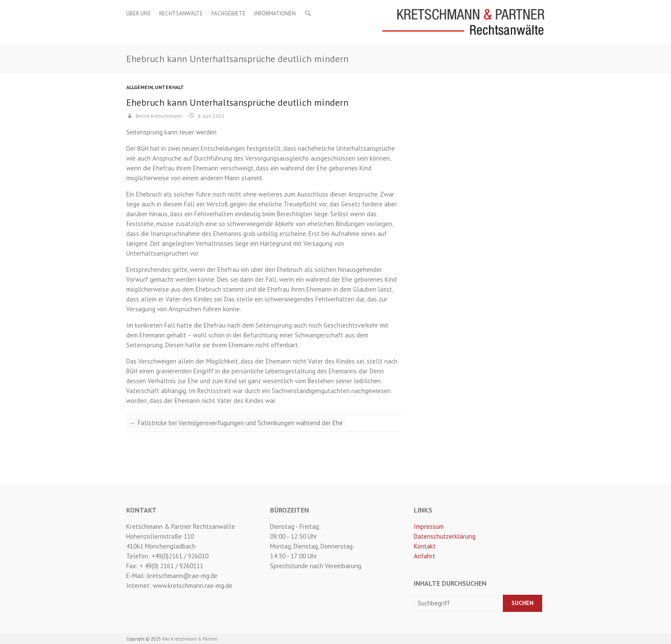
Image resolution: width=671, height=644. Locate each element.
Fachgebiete (229, 13)
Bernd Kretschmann (158, 116)
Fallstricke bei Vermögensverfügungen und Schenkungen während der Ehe (236, 423)
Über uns (138, 13)
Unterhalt (169, 87)
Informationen (275, 13)
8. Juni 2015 (211, 116)
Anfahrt (425, 556)
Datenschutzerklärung (445, 536)
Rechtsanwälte (181, 13)
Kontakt (425, 546)
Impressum (429, 526)
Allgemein (140, 87)
